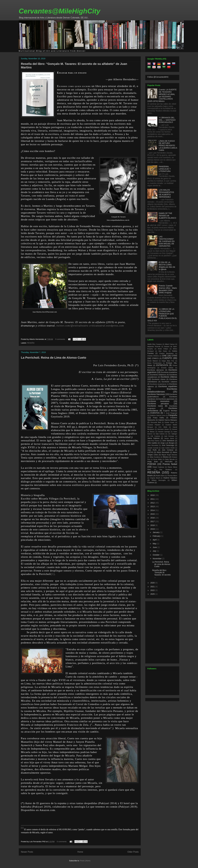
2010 (153, 495)
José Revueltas (153, 445)
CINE (164, 356)
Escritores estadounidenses (162, 390)
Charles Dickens (153, 356)
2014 (153, 510)
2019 (153, 529)
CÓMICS (155, 358)
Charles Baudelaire (166, 353)
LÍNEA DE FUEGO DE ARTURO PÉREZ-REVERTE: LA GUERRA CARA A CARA (168, 146)
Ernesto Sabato (167, 368)
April (155, 540)
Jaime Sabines (153, 438)
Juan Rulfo (152, 450)
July (155, 551)
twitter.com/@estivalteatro (72, 326)
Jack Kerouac (169, 436)
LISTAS (150, 452)
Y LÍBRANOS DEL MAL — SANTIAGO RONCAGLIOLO (167, 120)
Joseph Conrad (153, 448)
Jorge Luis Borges (167, 443)
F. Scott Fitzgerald (170, 413)
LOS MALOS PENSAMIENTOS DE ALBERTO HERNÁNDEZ (166, 193)
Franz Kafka (159, 418)
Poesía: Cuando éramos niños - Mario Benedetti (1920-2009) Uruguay (168, 289)
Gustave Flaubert (154, 425)
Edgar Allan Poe (168, 361)
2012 (153, 503)
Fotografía (173, 415)
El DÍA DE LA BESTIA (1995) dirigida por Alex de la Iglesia (167, 266)
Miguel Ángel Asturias (169, 455)
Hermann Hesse (163, 429)
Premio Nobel (170, 464)
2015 (153, 514)
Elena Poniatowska (154, 363)
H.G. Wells (163, 427)
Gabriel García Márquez (168, 420)
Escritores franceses (156, 394)
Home (80, 852)
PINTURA (169, 462)
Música (166, 457)
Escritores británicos (158, 375)
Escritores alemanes (156, 370)
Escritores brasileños (169, 372)
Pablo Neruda (170, 459)
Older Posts (133, 852)
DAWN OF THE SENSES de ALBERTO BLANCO (167, 216)
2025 (153, 594)
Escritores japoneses (166, 399)
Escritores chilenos (169, 377)
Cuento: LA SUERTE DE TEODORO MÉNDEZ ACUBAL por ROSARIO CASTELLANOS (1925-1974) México (162, 95)
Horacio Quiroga (164, 432)
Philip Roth (153, 462)
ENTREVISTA (162, 365)
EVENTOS (155, 413)
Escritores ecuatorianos (158, 384)
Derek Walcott (153, 361)
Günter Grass (169, 422)
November (157, 559)
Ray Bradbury (166, 470)
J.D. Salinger (173, 434)
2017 (153, 521)
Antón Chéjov (163, 349)
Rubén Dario (160, 476)
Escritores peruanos (158, 404)
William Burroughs (159, 480)
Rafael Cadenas (158, 467)
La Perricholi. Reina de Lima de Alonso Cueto (54, 358)
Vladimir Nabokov (170, 478)
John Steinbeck (168, 441)
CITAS (174, 356)
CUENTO (167, 358)
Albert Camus (170, 344)
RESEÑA (31, 343)
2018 (153, 525)
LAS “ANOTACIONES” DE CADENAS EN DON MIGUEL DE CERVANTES (167, 241)
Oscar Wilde (157, 459)
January (156, 532)
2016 (153, 518)
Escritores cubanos (169, 382)
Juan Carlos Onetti (168, 448)
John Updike (152, 443)
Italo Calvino (160, 434)
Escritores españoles (168, 386)
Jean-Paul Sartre (153, 441)
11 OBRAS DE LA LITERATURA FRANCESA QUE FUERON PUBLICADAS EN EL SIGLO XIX (162, 315)
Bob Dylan (163, 351)
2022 (153, 590)
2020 (153, 583)
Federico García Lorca (158, 415)
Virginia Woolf (155, 478)
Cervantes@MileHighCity (59, 11)
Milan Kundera (155, 457)
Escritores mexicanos (158, 401)
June (155, 547)
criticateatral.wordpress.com (107, 326)
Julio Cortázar (168, 450)
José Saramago (168, 445)
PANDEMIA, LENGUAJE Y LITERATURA (165, 169)
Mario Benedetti (163, 452)
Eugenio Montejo (170, 411)
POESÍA (152, 464)
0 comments (60, 339)
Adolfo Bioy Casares (155, 344)
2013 (153, 506)
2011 (153, 499)
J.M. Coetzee (155, 436)
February (157, 536)
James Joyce (169, 438)
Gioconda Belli (156, 422)
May (155, 544)
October (156, 555)
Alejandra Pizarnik (154, 347)
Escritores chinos (159, 379)
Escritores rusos (155, 406)
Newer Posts (27, 852)
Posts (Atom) (85, 861)
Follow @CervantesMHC (158, 77)
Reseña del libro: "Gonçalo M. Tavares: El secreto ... (161, 574)
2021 (153, 587)
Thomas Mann (172, 476)
